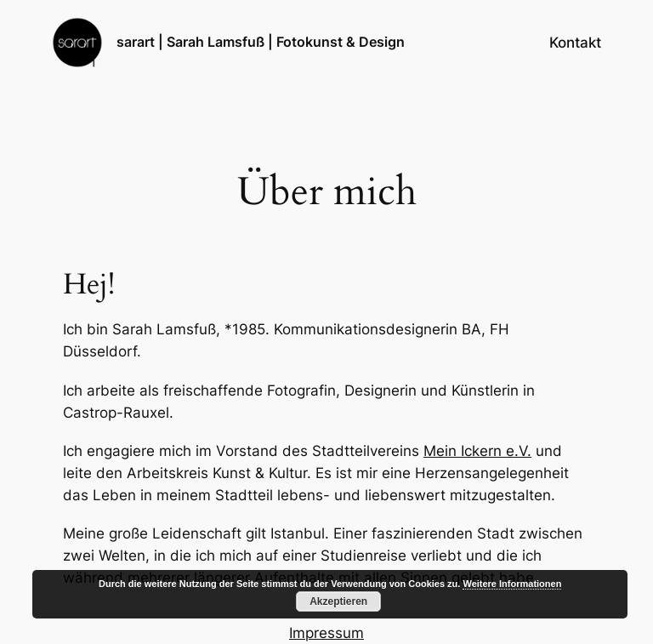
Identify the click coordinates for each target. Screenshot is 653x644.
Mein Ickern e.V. (477, 451)
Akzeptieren (338, 601)
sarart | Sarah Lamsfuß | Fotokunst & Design (261, 42)
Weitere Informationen (512, 584)
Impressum (326, 633)
